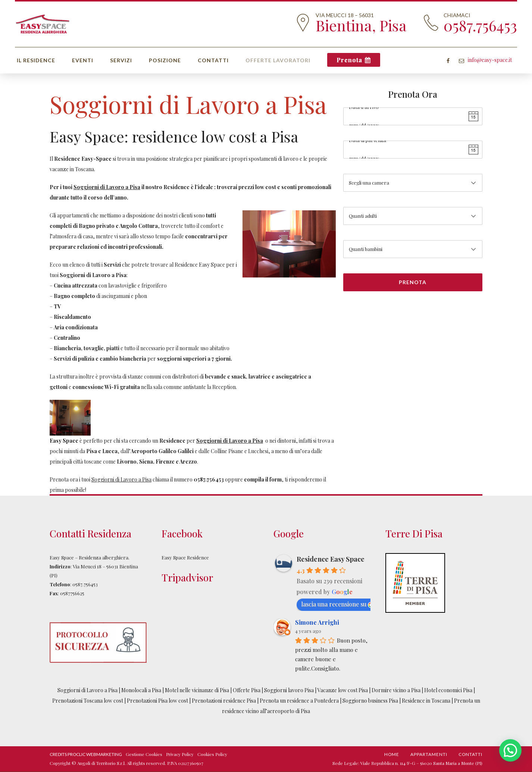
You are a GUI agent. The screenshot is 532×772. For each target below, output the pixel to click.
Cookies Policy (212, 754)
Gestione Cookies (144, 754)
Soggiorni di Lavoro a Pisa (87, 690)
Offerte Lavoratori (278, 60)
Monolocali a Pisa (141, 690)
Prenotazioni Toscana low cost (88, 701)
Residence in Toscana (426, 701)
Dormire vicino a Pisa (396, 690)
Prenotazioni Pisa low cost (157, 701)
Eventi (83, 60)
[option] (193, 418)
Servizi (121, 60)
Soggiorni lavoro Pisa (289, 690)
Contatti (213, 60)
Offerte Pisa (247, 690)
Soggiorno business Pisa (371, 701)
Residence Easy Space (331, 559)
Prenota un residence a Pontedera (300, 701)
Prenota (349, 60)
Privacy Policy (180, 754)
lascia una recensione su (337, 604)
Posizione (165, 60)
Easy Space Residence (185, 557)
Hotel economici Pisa (448, 690)
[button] (510, 750)
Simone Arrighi (317, 622)
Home (392, 754)
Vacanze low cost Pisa (343, 690)
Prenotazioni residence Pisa (224, 701)
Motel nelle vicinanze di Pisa (197, 690)
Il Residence (36, 60)
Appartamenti (429, 754)
